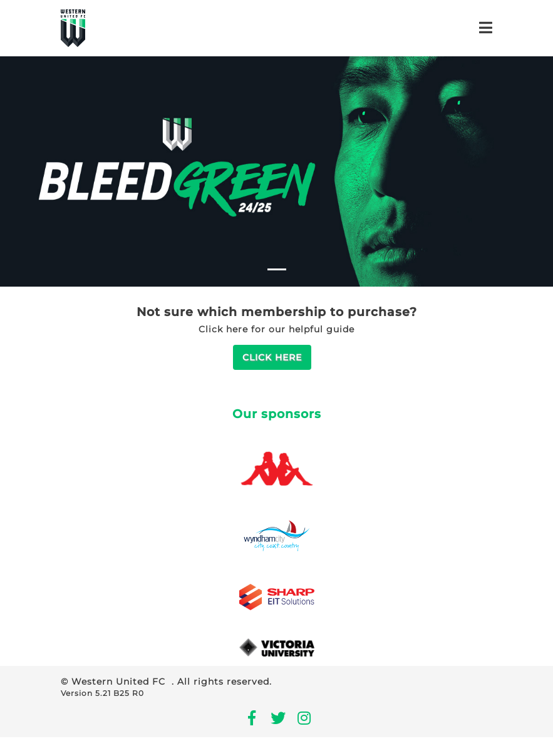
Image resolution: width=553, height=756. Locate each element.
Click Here (272, 357)
